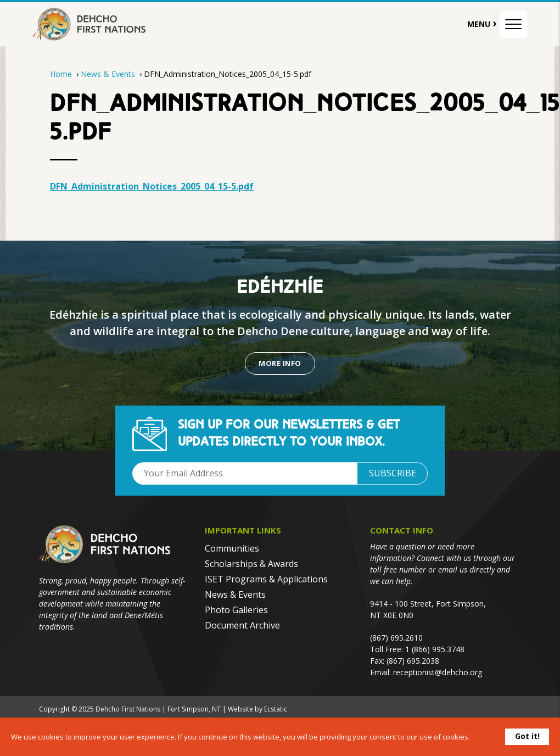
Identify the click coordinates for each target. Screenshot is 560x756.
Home (61, 74)
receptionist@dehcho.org (438, 672)
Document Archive (242, 625)
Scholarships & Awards (251, 564)
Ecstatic (276, 709)
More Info (280, 363)
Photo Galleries (236, 610)
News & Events (109, 74)
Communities (232, 548)
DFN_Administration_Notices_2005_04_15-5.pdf (152, 186)
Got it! (527, 736)
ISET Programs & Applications (266, 579)
